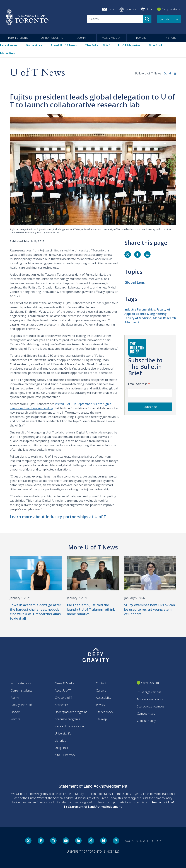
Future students (18, 38)
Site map (101, 719)
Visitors (171, 38)
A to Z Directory (65, 755)
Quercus (131, 9)
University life (63, 733)
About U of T (63, 690)
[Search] (115, 19)
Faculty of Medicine (138, 318)
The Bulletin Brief (97, 45)
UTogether (62, 748)
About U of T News (64, 45)
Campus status (171, 9)
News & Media (64, 683)
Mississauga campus (150, 699)
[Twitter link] (167, 75)
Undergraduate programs (71, 712)
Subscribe (150, 407)
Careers (101, 690)
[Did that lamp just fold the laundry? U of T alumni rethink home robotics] (93, 586)
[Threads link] (116, 841)
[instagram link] (175, 75)
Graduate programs (67, 719)
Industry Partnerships (140, 309)
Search (147, 19)
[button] (169, 19)
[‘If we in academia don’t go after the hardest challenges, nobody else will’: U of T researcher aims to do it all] (36, 588)
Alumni (82, 38)
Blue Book (156, 45)
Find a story (34, 45)
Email (112, 9)
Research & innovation (69, 726)
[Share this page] (147, 254)
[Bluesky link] (103, 841)
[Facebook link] (172, 75)
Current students (52, 38)
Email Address (138, 384)
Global (157, 318)
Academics (62, 705)
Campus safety (146, 721)
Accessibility (103, 698)
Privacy (100, 705)
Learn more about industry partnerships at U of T (58, 517)
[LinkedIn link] (78, 841)
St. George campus (149, 692)
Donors (141, 38)
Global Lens (135, 282)
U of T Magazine (129, 45)
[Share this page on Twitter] (128, 254)
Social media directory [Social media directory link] (143, 841)
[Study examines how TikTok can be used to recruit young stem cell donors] (150, 586)
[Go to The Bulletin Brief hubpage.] (137, 348)
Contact (101, 683)
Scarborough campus (151, 706)
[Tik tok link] (91, 841)
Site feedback (104, 712)
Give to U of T (63, 698)
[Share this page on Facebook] (137, 254)
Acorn (151, 9)
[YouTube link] (66, 841)
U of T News (37, 73)
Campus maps (146, 714)
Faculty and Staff (111, 38)
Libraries (60, 741)
